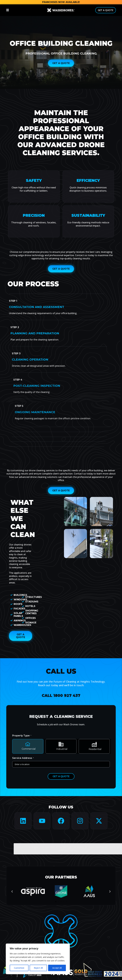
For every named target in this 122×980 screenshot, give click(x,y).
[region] (38, 959)
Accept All (57, 968)
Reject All (38, 968)
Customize (19, 968)
